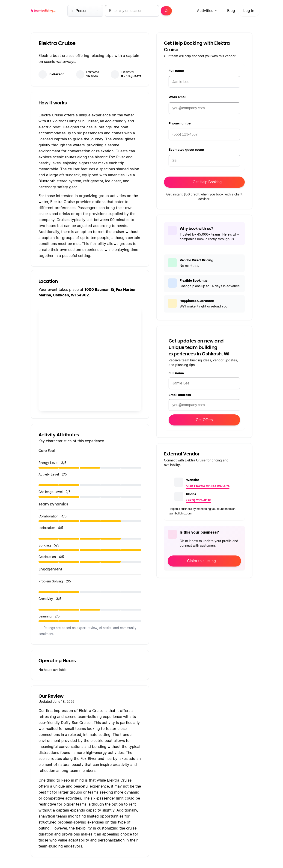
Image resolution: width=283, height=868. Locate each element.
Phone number (180, 124)
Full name (176, 71)
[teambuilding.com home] (44, 11)
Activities (205, 11)
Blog (231, 11)
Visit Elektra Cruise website (208, 486)
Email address (180, 395)
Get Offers (204, 420)
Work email (177, 97)
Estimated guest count (186, 150)
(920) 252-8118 (199, 500)
